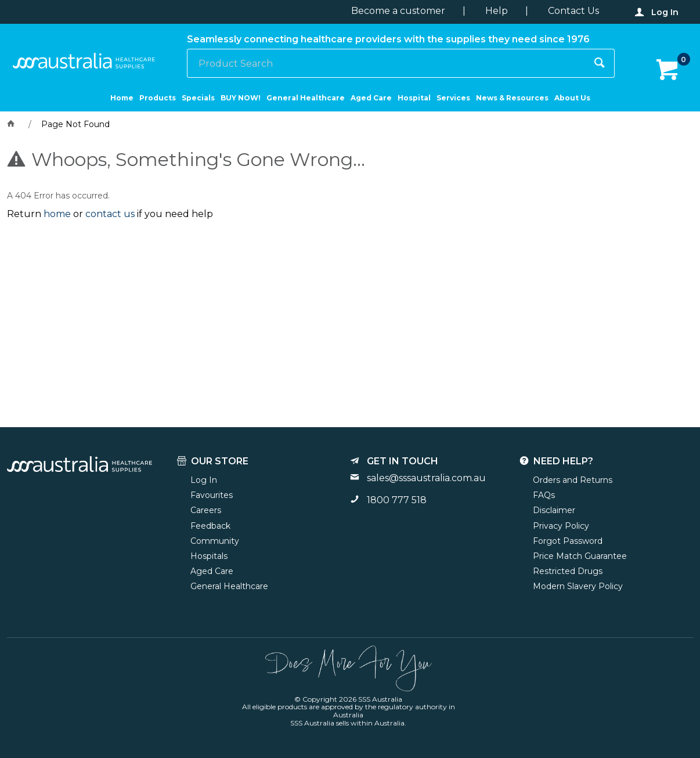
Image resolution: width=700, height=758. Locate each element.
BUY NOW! (241, 98)
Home (122, 98)
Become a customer (398, 11)
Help (497, 11)
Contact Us (573, 11)
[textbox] (387, 63)
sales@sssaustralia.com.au (426, 478)
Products (158, 98)
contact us (110, 214)
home (57, 214)
